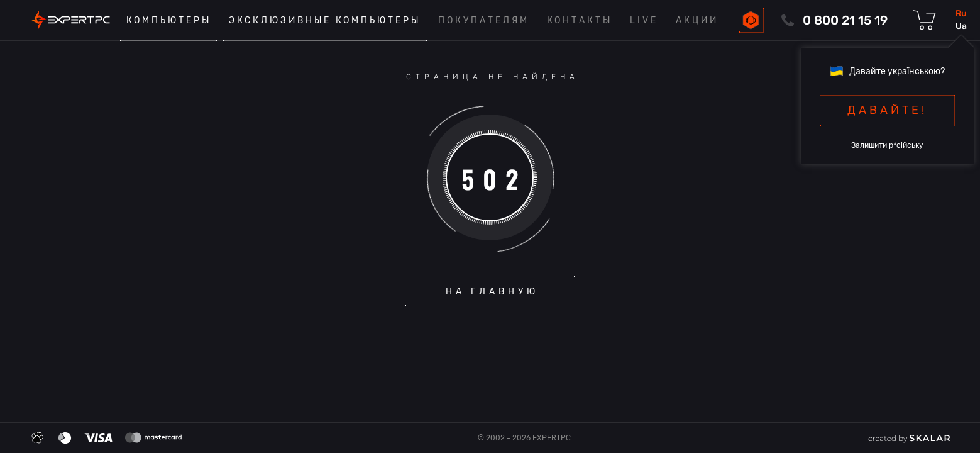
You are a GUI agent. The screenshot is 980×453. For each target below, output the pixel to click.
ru (961, 14)
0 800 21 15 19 (845, 20)
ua (961, 26)
